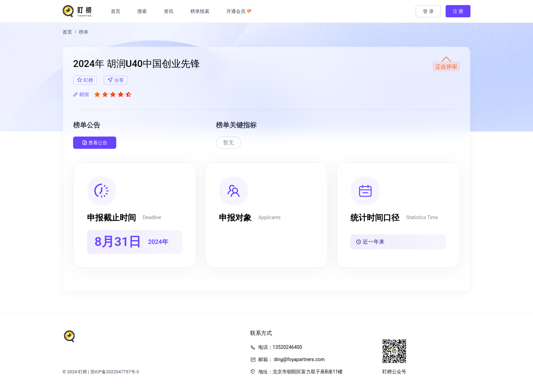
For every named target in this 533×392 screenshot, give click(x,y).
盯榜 (83, 372)
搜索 (144, 11)
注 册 (458, 11)
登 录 (428, 11)
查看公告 (95, 143)
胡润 (81, 94)
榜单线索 (202, 11)
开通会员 (241, 11)
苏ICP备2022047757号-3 (115, 372)
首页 (117, 11)
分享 (116, 80)
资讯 (170, 11)
